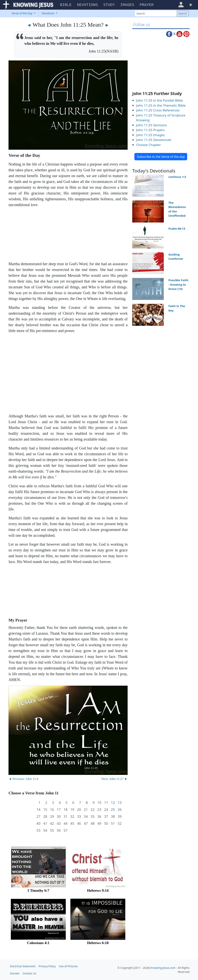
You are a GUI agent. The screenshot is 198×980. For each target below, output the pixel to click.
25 (113, 810)
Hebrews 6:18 (98, 943)
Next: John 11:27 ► (114, 779)
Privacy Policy (47, 966)
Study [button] (109, 5)
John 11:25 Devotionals (154, 140)
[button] (181, 4)
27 (38, 817)
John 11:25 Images (150, 135)
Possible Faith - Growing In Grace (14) (178, 284)
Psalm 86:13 (177, 228)
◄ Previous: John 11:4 (23, 779)
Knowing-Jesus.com (163, 968)
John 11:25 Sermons (151, 125)
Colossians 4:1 (38, 943)
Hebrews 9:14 (98, 890)
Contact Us (29, 973)
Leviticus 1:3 (177, 177)
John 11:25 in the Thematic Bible (161, 105)
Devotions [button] (87, 5)
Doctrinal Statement (23, 966)
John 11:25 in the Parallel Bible (159, 100)
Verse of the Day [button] (22, 13)
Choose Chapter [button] (148, 145)
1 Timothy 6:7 (38, 890)
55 (52, 830)
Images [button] (127, 5)
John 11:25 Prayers (150, 130)
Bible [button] (66, 5)
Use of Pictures (68, 966)
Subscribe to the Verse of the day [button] (161, 157)
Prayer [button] (147, 5)
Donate (15, 973)
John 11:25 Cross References (158, 110)
